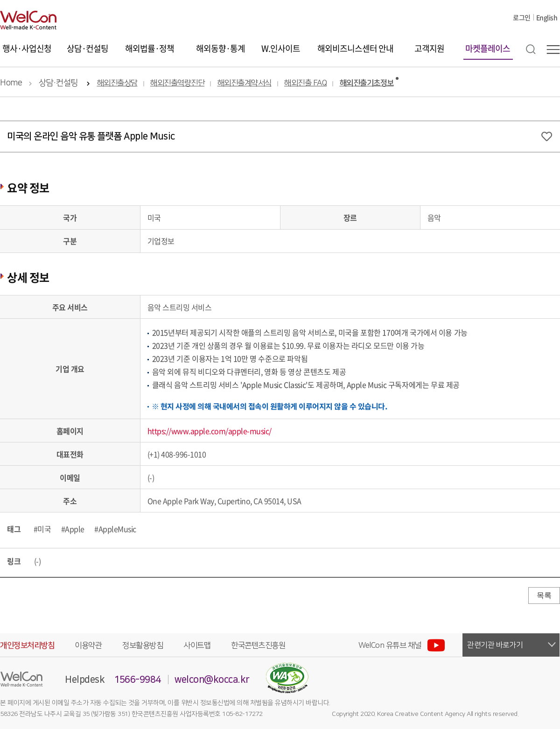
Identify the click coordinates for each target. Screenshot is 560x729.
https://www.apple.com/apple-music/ (210, 431)
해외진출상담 (117, 83)
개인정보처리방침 (27, 645)
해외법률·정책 (150, 48)
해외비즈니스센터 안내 (355, 48)
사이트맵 (197, 645)
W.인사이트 (281, 48)
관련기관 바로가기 (495, 645)
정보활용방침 (143, 645)
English (547, 17)
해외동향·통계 (220, 48)
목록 (544, 595)
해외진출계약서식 (245, 83)
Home (11, 83)
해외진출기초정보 (367, 83)
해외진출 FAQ (305, 83)
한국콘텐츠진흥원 (258, 645)
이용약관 (88, 645)
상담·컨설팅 (87, 48)
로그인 (522, 17)
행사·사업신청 (27, 48)
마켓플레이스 (488, 48)
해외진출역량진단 (177, 83)
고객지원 (429, 48)
